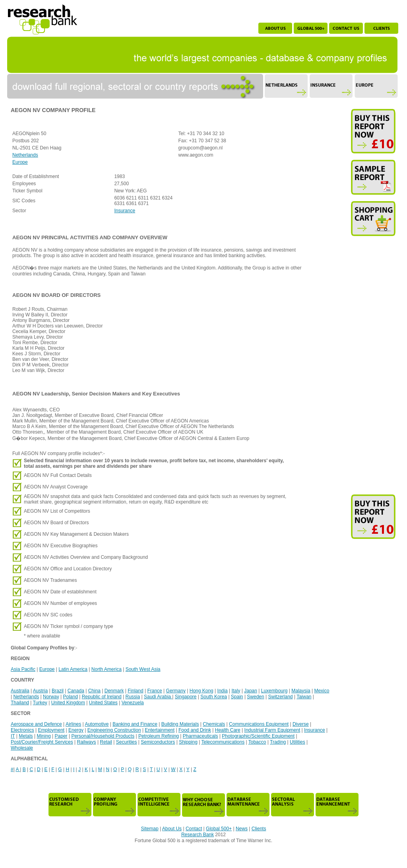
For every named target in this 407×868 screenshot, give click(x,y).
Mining (44, 736)
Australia (20, 691)
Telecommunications (223, 742)
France (154, 691)
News (242, 829)
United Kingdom (68, 703)
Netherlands (25, 155)
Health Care (228, 730)
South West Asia (143, 669)
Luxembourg (274, 691)
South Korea (214, 697)
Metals (26, 736)
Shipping (188, 742)
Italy (236, 691)
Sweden (255, 697)
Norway (51, 697)
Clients (259, 829)
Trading (278, 742)
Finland (135, 691)
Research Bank (198, 835)
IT (13, 736)
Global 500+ (219, 829)
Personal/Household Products (103, 736)
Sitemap (150, 829)
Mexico (322, 691)
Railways (87, 742)
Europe (20, 162)
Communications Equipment (259, 724)
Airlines (73, 724)
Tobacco (257, 742)
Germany (176, 691)
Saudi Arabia (158, 697)
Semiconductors (158, 742)
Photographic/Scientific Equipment (258, 736)
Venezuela (133, 703)
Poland (70, 697)
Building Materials (180, 724)
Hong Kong (202, 691)
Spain (237, 697)
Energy (76, 730)
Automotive (97, 724)
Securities (127, 742)
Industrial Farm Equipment (272, 730)
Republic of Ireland (102, 697)
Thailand (20, 703)
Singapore (186, 697)
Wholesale (22, 748)
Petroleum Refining (159, 736)
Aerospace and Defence (36, 724)
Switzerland (281, 697)
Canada (76, 691)
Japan (251, 691)
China (94, 691)
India (223, 691)
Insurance (125, 211)
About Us (172, 829)
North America (107, 669)
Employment (51, 730)
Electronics (22, 730)
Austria (40, 691)
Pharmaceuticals (201, 736)
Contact (194, 829)
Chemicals (214, 724)
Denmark (114, 691)
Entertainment (160, 730)
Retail (106, 742)
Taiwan (304, 697)
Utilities (297, 742)
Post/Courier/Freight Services (42, 742)
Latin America (73, 669)
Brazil (58, 691)
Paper (61, 736)
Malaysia (301, 691)
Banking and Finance (135, 724)
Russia (133, 697)
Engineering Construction (114, 730)
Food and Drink (195, 730)
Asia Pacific (23, 669)
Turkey (40, 703)
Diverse (301, 724)
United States (103, 703)
